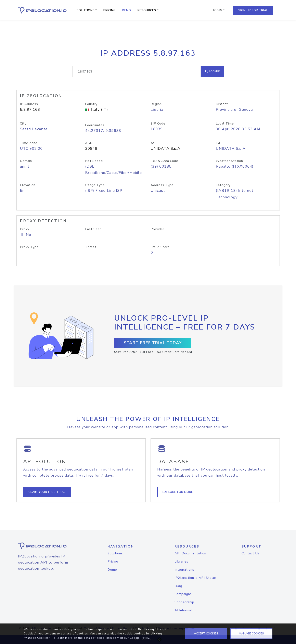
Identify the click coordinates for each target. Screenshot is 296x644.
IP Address (29, 104)
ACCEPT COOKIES (206, 634)
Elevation (28, 185)
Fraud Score (160, 247)
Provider (157, 229)
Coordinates (95, 125)
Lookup (212, 71)
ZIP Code (158, 124)
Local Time (225, 124)
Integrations (184, 570)
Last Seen (93, 229)
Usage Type (95, 185)
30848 (91, 149)
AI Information (186, 610)
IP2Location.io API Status (196, 578)
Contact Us (251, 553)
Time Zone (29, 143)
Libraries (181, 562)
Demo (127, 10)
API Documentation (190, 553)
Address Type (162, 185)
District (222, 104)
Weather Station (229, 161)
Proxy (25, 229)
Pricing (110, 10)
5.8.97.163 (30, 110)
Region (156, 104)
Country (91, 104)
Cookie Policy (140, 638)
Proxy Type (29, 247)
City (23, 124)
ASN (89, 143)
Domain (26, 161)
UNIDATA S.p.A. (166, 149)
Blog (178, 586)
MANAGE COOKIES (251, 634)
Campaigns (183, 594)
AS (153, 143)
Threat (91, 247)
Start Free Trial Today (153, 343)
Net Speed (94, 161)
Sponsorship (184, 602)
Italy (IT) (99, 110)
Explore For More (178, 492)
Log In (218, 10)
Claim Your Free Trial (47, 492)
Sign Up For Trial (253, 10)
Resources (147, 10)
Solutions (86, 10)
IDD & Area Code (164, 161)
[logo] (48, 546)
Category (223, 185)
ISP (219, 143)
